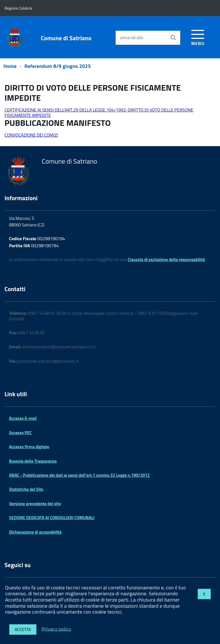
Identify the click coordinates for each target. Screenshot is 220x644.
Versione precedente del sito (35, 504)
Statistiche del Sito (26, 489)
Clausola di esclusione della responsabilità (166, 259)
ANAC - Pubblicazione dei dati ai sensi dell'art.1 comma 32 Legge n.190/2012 (79, 475)
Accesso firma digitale (29, 447)
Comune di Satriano (66, 38)
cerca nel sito (131, 38)
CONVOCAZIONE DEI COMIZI (31, 135)
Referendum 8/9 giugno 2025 (58, 66)
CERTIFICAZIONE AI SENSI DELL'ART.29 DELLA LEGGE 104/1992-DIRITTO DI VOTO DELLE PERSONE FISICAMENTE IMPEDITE (99, 112)
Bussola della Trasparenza (33, 461)
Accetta (23, 629)
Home (10, 66)
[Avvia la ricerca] (173, 38)
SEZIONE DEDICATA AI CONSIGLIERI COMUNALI (52, 518)
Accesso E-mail (23, 418)
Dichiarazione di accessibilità (35, 532)
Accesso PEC (20, 433)
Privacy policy (56, 629)
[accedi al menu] (198, 37)
